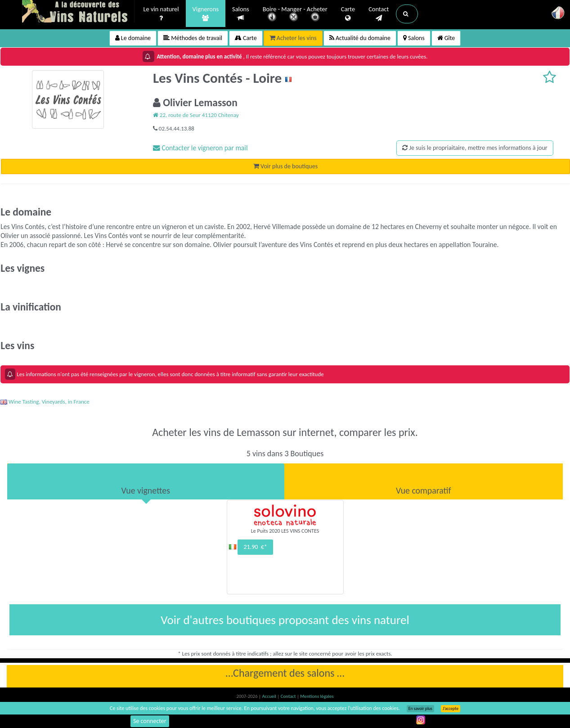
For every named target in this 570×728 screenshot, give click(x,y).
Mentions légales (317, 696)
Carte (348, 14)
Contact (379, 14)
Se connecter (150, 721)
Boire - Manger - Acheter (295, 15)
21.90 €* (255, 547)
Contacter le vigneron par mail (200, 148)
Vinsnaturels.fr (78, 12)
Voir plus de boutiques (285, 166)
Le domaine (133, 38)
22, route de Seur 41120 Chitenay (196, 115)
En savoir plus (420, 709)
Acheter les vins (293, 38)
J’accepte (451, 709)
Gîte (446, 38)
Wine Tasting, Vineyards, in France (45, 402)
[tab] (146, 481)
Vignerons (206, 14)
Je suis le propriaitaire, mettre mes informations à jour (475, 148)
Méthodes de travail (193, 38)
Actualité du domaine (360, 38)
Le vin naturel (161, 14)
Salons (241, 14)
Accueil (269, 696)
